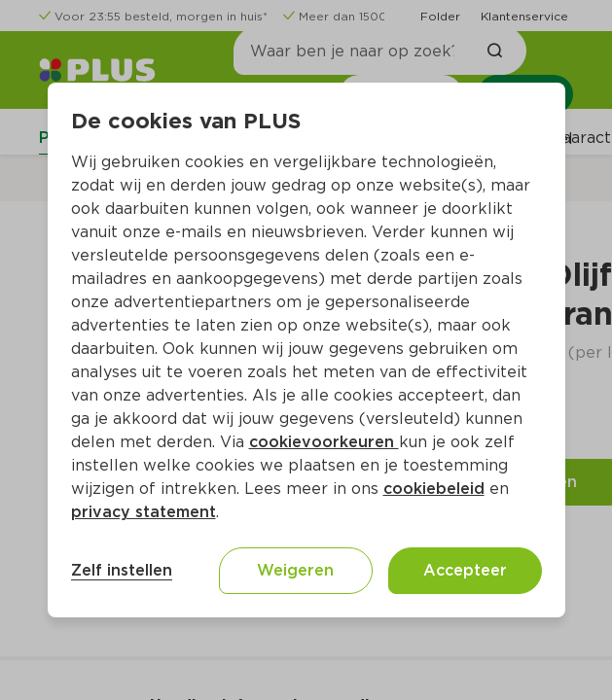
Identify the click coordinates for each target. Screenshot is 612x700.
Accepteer (465, 570)
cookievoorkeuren (324, 442)
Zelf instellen (122, 570)
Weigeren (295, 570)
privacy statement (144, 512)
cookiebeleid (434, 489)
